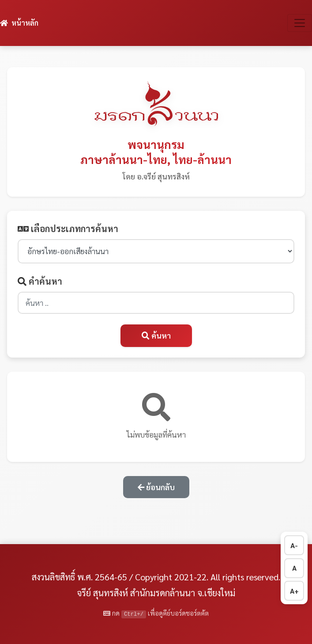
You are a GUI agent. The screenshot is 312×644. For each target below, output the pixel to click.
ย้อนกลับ (156, 487)
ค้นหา (156, 335)
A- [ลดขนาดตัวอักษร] (294, 545)
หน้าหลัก (19, 23)
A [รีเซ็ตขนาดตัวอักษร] (294, 568)
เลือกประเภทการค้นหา (68, 229)
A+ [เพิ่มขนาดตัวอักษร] (294, 591)
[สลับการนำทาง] (300, 23)
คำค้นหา (40, 281)
